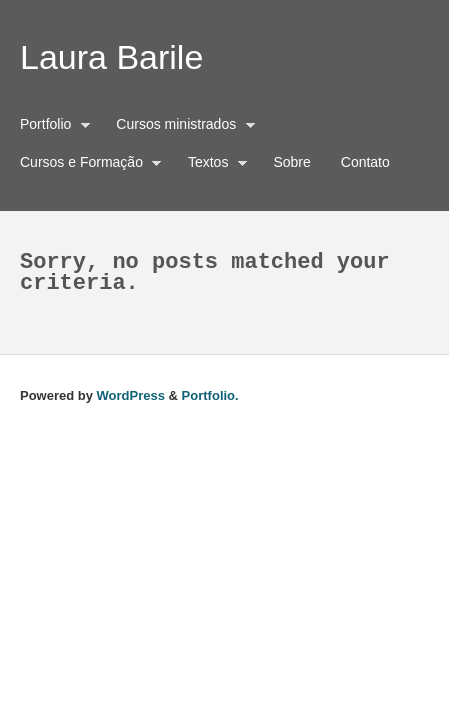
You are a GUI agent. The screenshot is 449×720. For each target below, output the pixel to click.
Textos (213, 165)
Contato (365, 162)
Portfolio (50, 127)
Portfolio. (210, 395)
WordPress (131, 395)
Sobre (291, 162)
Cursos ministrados (180, 127)
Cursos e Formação (86, 165)
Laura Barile (111, 57)
